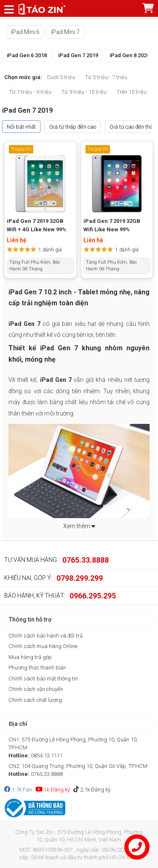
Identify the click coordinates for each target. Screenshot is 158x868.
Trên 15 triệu (132, 92)
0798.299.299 (80, 578)
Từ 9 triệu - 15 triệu (84, 92)
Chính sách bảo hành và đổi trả (46, 636)
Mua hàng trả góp (30, 657)
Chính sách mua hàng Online (43, 646)
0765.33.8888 (86, 560)
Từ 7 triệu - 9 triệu (30, 92)
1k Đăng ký (53, 790)
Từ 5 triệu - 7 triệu (106, 77)
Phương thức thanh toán (37, 668)
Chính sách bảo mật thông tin (43, 679)
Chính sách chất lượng (35, 700)
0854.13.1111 (47, 756)
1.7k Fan (18, 790)
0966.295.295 (93, 596)
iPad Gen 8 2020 (130, 55)
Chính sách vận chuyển (36, 689)
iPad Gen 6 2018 (27, 55)
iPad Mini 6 (25, 32)
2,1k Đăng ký (92, 790)
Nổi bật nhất (21, 127)
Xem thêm (79, 526)
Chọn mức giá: (23, 77)
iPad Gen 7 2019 (78, 55)
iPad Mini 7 (65, 32)
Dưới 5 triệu (61, 77)
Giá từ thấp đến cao (73, 127)
